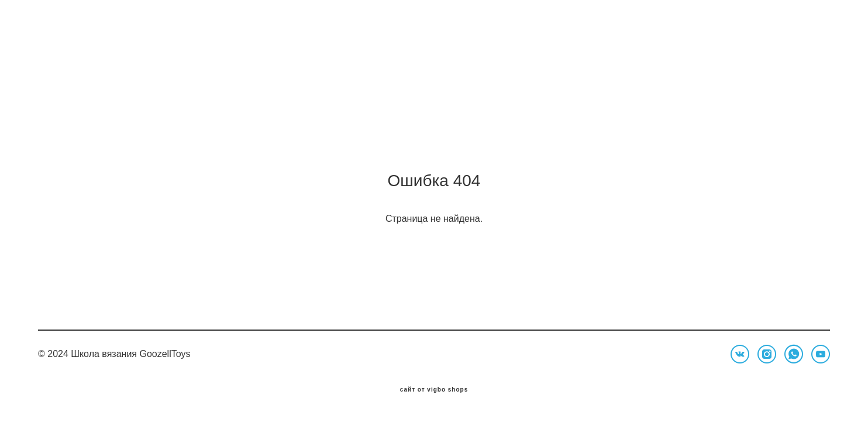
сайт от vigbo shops (434, 395)
